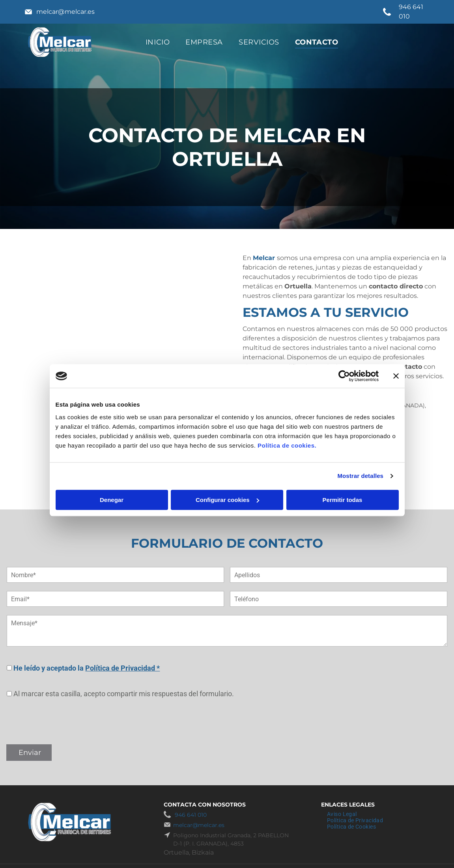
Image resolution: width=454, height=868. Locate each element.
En (247, 258)
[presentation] (67, 721)
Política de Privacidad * (122, 668)
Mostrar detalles (360, 476)
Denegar (112, 500)
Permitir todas (343, 500)
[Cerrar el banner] (396, 376)
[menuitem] (158, 42)
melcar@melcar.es (65, 12)
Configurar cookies (227, 500)
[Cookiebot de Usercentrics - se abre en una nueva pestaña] (344, 376)
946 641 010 (191, 815)
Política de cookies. (287, 445)
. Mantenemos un (339, 286)
